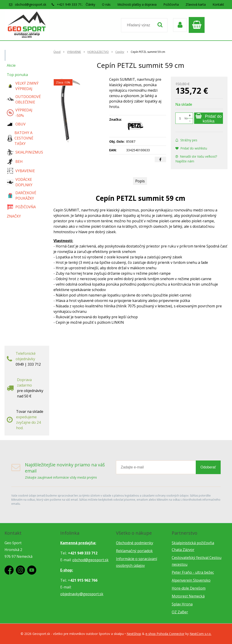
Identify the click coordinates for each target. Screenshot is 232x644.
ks (186, 118)
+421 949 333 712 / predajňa (78, 4)
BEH (15, 162)
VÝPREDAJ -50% (20, 113)
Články (90, 4)
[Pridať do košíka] (209, 118)
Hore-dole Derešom (189, 588)
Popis (140, 181)
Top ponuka (17, 75)
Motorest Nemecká (188, 596)
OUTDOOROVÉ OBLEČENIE (24, 99)
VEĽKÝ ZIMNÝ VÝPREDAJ (23, 86)
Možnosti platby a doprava (137, 4)
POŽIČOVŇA (21, 207)
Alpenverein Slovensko (191, 580)
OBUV (16, 124)
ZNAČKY (14, 216)
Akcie (11, 65)
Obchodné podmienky (135, 543)
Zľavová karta (196, 4)
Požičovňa (171, 4)
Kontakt (218, 4)
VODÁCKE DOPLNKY (20, 182)
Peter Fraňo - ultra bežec (193, 572)
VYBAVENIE (21, 171)
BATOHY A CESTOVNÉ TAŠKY (20, 138)
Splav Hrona (182, 604)
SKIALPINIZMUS (25, 152)
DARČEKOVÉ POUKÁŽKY (22, 196)
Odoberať (208, 467)
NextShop (134, 634)
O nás (106, 4)
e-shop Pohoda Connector (165, 634)
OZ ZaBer (180, 612)
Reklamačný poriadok (134, 551)
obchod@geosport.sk (31, 4)
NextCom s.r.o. (201, 634)
